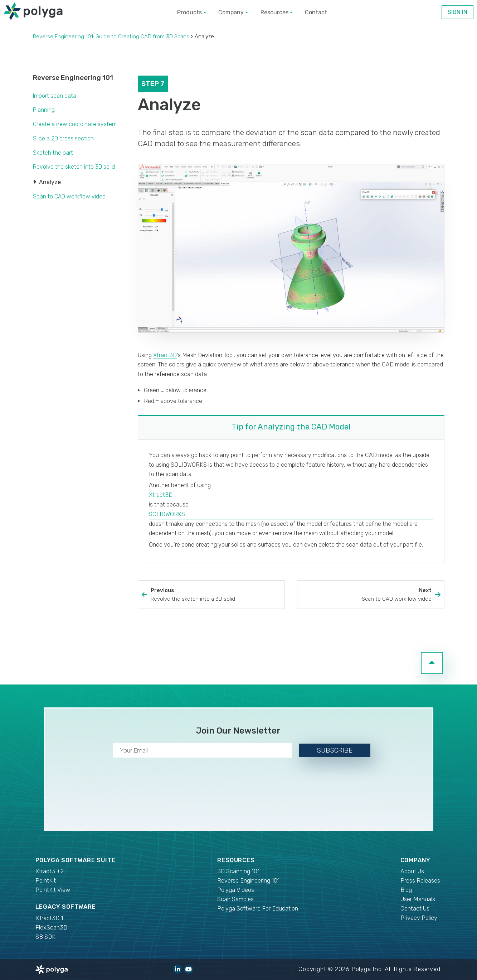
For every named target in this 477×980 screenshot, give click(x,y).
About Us (412, 871)
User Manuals (418, 899)
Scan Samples (235, 899)
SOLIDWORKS (167, 514)
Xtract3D (165, 355)
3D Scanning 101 (238, 871)
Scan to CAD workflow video (69, 196)
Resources (276, 12)
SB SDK (45, 937)
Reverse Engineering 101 (73, 78)
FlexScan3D (51, 928)
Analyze (50, 182)
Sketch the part (53, 153)
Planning (44, 110)
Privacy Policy (419, 918)
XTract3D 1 (49, 918)
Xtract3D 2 (50, 871)
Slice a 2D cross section (63, 138)
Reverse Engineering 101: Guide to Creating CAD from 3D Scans (111, 37)
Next (366, 595)
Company (233, 12)
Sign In (457, 12)
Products (191, 12)
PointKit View (53, 890)
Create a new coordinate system (75, 124)
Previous (216, 595)
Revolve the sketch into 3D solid (74, 167)
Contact (316, 12)
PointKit (46, 881)
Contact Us (415, 909)
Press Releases (420, 881)
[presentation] (239, 793)
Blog (406, 890)
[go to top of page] (432, 663)
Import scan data (55, 96)
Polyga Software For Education (258, 909)
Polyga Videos (236, 890)
